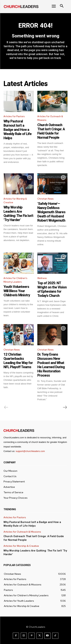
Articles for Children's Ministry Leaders (15, 280)
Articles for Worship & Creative (15, 201)
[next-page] (65, 407)
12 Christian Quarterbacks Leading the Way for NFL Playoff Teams (18, 361)
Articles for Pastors (14, 116)
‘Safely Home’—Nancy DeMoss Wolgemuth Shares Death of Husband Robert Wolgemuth (51, 212)
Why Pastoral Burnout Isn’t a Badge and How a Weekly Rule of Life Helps (18, 130)
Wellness (42, 278)
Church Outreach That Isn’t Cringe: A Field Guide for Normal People (51, 131)
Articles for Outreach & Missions (50, 118)
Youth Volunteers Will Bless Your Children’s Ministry (17, 291)
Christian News (45, 199)
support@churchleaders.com (30, 451)
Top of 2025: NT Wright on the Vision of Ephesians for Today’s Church (52, 289)
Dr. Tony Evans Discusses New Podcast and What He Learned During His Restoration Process (51, 365)
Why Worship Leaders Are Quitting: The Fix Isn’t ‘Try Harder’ (18, 214)
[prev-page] (6, 407)
